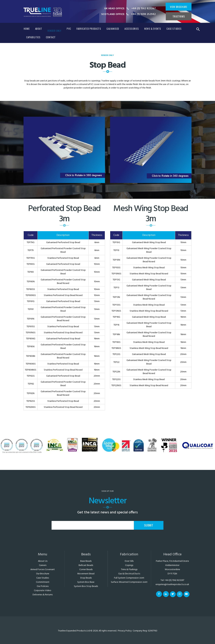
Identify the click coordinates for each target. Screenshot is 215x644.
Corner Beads (86, 570)
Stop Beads (86, 578)
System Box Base (86, 582)
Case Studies (43, 578)
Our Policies (43, 586)
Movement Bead (86, 574)
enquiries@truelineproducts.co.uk (172, 584)
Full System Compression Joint (129, 578)
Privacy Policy (125, 631)
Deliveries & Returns (43, 595)
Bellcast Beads (86, 565)
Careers (43, 565)
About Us (43, 561)
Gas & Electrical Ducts (129, 574)
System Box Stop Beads (86, 586)
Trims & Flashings (129, 570)
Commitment (43, 582)
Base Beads (86, 561)
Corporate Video (43, 591)
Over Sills (129, 561)
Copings (129, 565)
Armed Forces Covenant (43, 570)
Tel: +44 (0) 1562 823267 (172, 580)
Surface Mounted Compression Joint (129, 582)
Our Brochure (43, 574)
